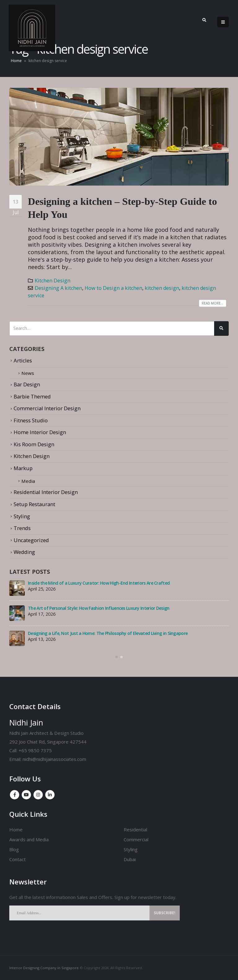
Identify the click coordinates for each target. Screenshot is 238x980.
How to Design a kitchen (113, 288)
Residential (135, 829)
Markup (23, 468)
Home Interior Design (40, 432)
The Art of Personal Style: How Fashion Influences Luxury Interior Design (99, 608)
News (28, 373)
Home (16, 61)
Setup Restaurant (34, 504)
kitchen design (162, 288)
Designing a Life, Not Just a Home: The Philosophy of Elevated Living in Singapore (108, 633)
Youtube (26, 795)
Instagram (38, 795)
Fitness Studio (31, 420)
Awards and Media (29, 839)
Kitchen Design (53, 281)
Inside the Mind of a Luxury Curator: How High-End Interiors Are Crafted (99, 583)
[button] (117, 657)
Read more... (213, 303)
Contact (18, 859)
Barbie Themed (32, 396)
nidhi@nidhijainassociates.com (54, 759)
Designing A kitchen (58, 288)
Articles (23, 360)
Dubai (130, 859)
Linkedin (50, 795)
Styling (22, 516)
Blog (14, 849)
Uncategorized (31, 540)
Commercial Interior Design (47, 408)
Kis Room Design (34, 444)
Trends (22, 528)
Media (29, 481)
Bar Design (27, 384)
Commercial (136, 839)
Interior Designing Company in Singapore (44, 968)
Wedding (24, 552)
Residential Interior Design (46, 492)
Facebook (15, 795)
